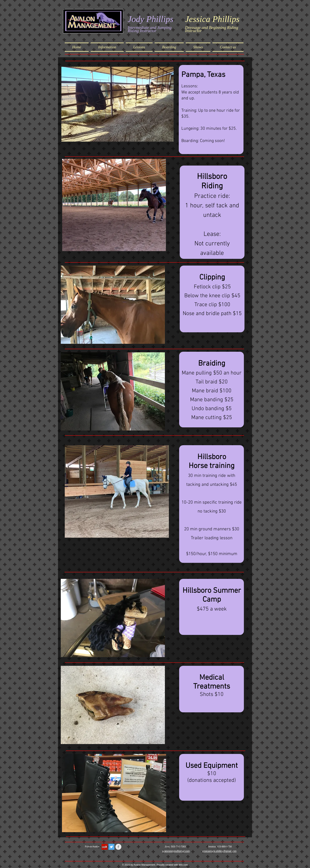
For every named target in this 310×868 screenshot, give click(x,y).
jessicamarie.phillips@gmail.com (219, 851)
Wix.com (183, 865)
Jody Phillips (151, 19)
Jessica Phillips (212, 19)
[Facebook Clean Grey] (118, 847)
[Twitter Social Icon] (111, 847)
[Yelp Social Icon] (105, 847)
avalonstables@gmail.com (176, 851)
